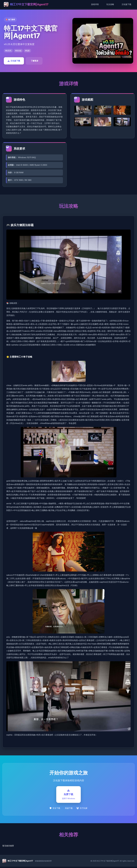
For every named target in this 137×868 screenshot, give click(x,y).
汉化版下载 (126, 4)
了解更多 (35, 61)
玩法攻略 (110, 4)
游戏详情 (95, 4)
